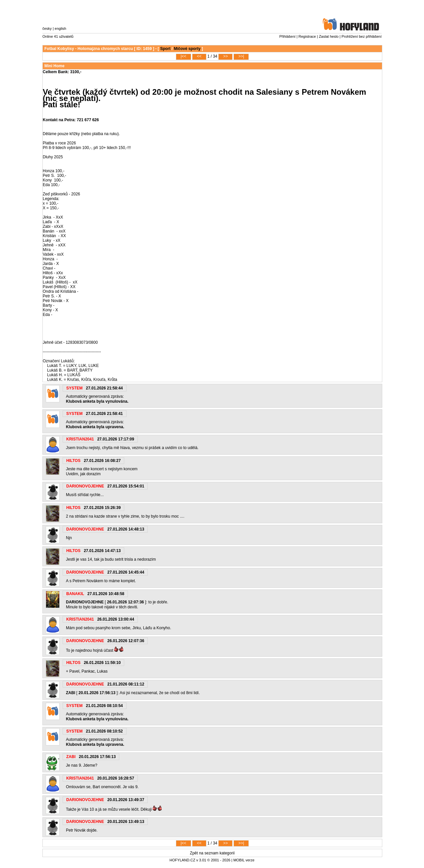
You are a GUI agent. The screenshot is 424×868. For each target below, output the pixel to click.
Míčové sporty (187, 49)
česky (47, 28)
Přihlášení (287, 36)
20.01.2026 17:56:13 (97, 693)
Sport (165, 49)
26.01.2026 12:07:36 (125, 602)
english (60, 28)
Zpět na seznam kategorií (212, 853)
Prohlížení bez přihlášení (362, 36)
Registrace (307, 36)
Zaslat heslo (329, 36)
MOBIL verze (244, 860)
